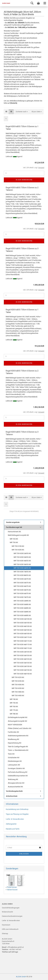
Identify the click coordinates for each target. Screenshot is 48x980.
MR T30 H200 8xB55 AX (22, 575)
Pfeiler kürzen (12, 887)
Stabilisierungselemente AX (18, 736)
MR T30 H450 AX (18, 696)
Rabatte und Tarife (13, 829)
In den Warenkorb (24, 180)
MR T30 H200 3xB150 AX (23, 670)
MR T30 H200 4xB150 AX (23, 674)
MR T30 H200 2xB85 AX (22, 601)
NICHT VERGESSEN (15, 725)
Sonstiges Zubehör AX (16, 768)
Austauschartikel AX (15, 787)
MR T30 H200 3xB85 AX (22, 604)
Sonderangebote (13, 522)
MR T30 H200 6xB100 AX (23, 634)
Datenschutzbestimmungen (12, 916)
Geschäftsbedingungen (11, 908)
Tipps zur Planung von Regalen (17, 814)
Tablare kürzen (12, 890)
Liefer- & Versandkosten (15, 819)
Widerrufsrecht (7, 912)
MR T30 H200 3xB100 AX (23, 623)
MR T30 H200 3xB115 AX (23, 641)
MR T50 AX (14, 703)
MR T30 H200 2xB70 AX (22, 579)
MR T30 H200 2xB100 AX (23, 619)
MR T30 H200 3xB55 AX (22, 557)
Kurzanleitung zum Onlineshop (17, 809)
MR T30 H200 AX (18, 550)
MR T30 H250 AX (18, 681)
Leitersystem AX (14, 765)
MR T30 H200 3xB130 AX (23, 655)
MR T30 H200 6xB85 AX (22, 615)
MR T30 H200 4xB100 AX (23, 626)
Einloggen (24, 854)
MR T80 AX (14, 714)
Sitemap (5, 933)
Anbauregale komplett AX (17, 721)
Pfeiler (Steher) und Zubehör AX (20, 728)
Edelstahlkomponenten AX (18, 776)
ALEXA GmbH (21, 977)
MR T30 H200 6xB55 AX (22, 568)
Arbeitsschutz (12, 796)
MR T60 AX (14, 707)
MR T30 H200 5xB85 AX (22, 612)
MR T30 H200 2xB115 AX (23, 637)
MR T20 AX (14, 539)
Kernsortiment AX (14, 532)
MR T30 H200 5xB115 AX (23, 648)
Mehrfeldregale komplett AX (18, 535)
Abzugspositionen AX (16, 783)
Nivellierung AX (14, 739)
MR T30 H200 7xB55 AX (22, 572)
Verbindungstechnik (14, 791)
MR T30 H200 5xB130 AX (23, 663)
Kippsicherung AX (15, 743)
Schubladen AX (14, 758)
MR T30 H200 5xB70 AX (22, 590)
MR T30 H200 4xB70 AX (22, 586)
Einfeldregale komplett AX (18, 717)
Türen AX (11, 754)
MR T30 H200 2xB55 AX (22, 553)
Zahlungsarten (11, 824)
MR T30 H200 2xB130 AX (23, 652)
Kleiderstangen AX (15, 761)
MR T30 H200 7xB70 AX (22, 597)
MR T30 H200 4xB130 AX (23, 659)
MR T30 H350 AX (18, 688)
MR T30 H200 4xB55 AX (22, 561)
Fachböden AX (13, 732)
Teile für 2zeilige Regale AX (18, 747)
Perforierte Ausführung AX (18, 772)
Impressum (6, 925)
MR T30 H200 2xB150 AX (23, 666)
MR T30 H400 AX (18, 692)
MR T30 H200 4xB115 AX (23, 645)
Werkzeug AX (13, 779)
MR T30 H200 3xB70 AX (22, 583)
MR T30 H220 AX (18, 677)
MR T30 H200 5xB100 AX (23, 630)
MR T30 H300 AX (18, 685)
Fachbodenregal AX (14, 527)
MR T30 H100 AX (18, 546)
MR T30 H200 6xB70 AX (22, 593)
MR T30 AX (14, 542)
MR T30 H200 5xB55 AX (22, 564)
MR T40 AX (14, 699)
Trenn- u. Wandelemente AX (18, 750)
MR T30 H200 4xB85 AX (22, 608)
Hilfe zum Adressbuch (10, 929)
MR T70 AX (14, 710)
